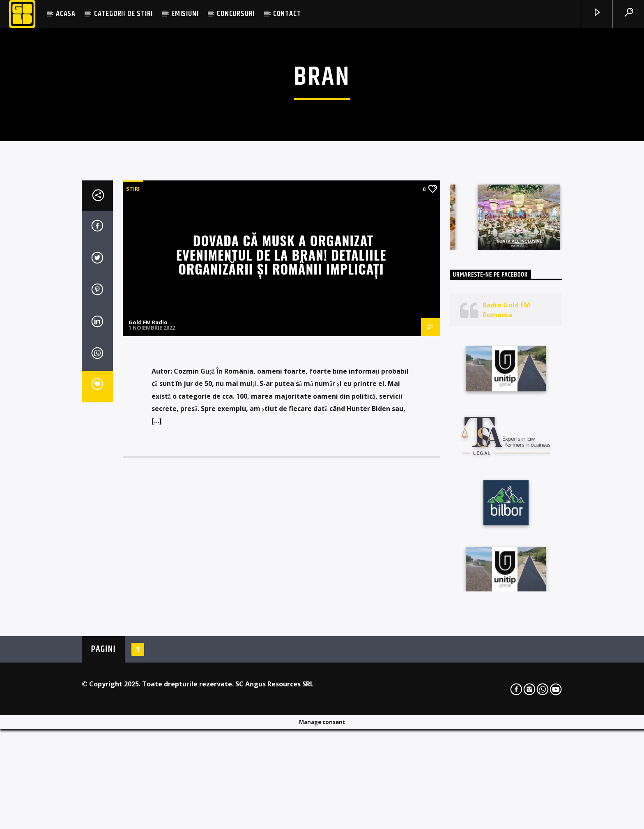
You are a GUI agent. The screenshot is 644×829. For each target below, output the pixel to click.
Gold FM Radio (148, 520)
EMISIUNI (185, 14)
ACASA (66, 14)
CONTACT (287, 14)
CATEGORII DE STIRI (123, 14)
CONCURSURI (236, 14)
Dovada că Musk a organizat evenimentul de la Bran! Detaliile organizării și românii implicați (281, 453)
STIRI (133, 387)
